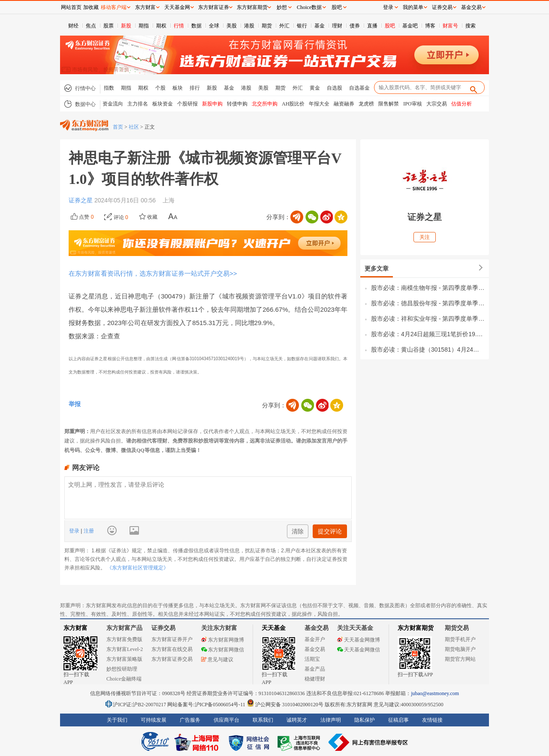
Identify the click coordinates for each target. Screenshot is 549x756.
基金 (320, 26)
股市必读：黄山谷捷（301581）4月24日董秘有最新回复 (428, 349)
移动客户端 (114, 7)
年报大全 (319, 104)
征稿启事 (398, 720)
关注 (425, 237)
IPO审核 (412, 104)
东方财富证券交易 (172, 659)
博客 (430, 26)
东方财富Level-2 (125, 649)
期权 (161, 26)
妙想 (282, 7)
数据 (196, 26)
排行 (195, 88)
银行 (302, 26)
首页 (118, 127)
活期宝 (312, 659)
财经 (73, 26)
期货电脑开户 (460, 649)
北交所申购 (265, 104)
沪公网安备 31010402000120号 (285, 705)
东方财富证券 (214, 7)
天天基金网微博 (359, 640)
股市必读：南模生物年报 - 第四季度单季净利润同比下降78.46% (428, 288)
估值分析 (462, 104)
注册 (88, 531)
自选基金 (359, 88)
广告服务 (190, 720)
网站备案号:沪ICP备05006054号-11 (207, 705)
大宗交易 (437, 104)
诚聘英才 (297, 720)
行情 (179, 26)
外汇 (284, 26)
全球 (214, 26)
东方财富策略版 (124, 659)
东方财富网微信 (223, 650)
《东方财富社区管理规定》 (138, 568)
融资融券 (344, 104)
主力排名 (138, 104)
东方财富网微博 (223, 640)
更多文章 (377, 268)
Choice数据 (309, 7)
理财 (337, 26)
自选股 (335, 88)
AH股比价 (293, 104)
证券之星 (81, 200)
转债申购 (237, 104)
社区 (134, 127)
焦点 (91, 26)
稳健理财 (315, 679)
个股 (160, 88)
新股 (126, 26)
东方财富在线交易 (172, 649)
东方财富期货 (416, 628)
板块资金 (163, 104)
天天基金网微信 (359, 650)
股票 (109, 26)
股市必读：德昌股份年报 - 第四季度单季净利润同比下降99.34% (428, 303)
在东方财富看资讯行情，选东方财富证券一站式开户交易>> (153, 273)
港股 (249, 26)
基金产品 (315, 669)
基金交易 (315, 649)
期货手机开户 (460, 639)
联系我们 (263, 720)
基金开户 (315, 639)
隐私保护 (365, 720)
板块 (178, 88)
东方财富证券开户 (172, 639)
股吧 (390, 26)
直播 (372, 26)
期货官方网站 (460, 659)
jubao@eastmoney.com (435, 693)
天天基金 (274, 628)
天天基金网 (177, 7)
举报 (75, 404)
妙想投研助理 (122, 669)
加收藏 (91, 7)
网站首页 (71, 7)
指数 (109, 88)
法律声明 (331, 720)
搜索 (471, 26)
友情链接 (432, 720)
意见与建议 (217, 660)
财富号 (450, 26)
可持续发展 (154, 720)
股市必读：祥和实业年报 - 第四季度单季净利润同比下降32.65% (428, 319)
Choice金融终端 (124, 679)
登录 (75, 531)
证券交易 (442, 7)
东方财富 (75, 628)
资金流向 (113, 104)
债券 (355, 26)
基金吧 (410, 26)
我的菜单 (413, 7)
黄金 (315, 88)
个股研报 (187, 104)
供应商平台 (226, 720)
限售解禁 (389, 104)
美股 (232, 26)
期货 (267, 26)
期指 (144, 26)
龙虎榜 (366, 104)
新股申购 (212, 104)
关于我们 (117, 720)
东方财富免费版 (124, 639)
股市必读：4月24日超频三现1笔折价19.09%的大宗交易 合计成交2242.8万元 (428, 334)
